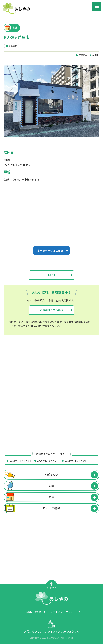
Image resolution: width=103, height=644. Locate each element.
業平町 (96, 55)
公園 (51, 486)
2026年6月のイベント (76, 461)
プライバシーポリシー (63, 612)
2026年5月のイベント (48, 461)
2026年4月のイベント (21, 461)
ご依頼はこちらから (51, 310)
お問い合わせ (33, 612)
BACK (51, 275)
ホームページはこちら (50, 251)
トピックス (51, 475)
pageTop (51, 586)
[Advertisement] (51, 371)
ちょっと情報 (52, 508)
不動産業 (83, 55)
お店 (51, 497)
